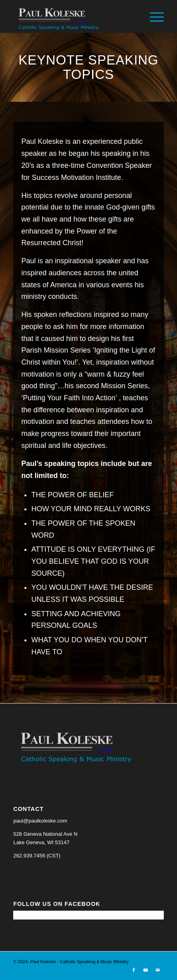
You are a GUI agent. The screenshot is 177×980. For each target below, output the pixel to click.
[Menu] (153, 16)
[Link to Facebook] (134, 970)
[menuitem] (153, 16)
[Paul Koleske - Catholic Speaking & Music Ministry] (73, 16)
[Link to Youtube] (146, 970)
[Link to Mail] (158, 970)
